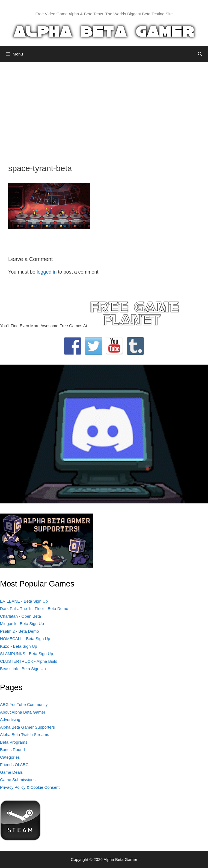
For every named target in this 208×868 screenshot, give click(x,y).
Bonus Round (12, 750)
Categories (10, 757)
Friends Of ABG (14, 765)
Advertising (10, 719)
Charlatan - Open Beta (20, 616)
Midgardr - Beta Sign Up (22, 624)
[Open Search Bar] (200, 54)
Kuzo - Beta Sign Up (19, 646)
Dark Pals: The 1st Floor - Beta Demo (34, 609)
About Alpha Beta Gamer (23, 712)
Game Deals (11, 772)
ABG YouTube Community (24, 704)
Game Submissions (18, 780)
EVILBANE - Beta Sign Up (24, 601)
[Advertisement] (104, 109)
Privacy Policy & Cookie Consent (30, 787)
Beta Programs (14, 742)
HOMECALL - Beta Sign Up (25, 639)
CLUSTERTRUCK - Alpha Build (29, 661)
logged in (47, 272)
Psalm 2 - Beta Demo (20, 631)
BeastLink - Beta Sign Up (23, 669)
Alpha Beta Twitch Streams (25, 734)
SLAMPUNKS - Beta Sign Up (26, 654)
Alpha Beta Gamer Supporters (27, 727)
